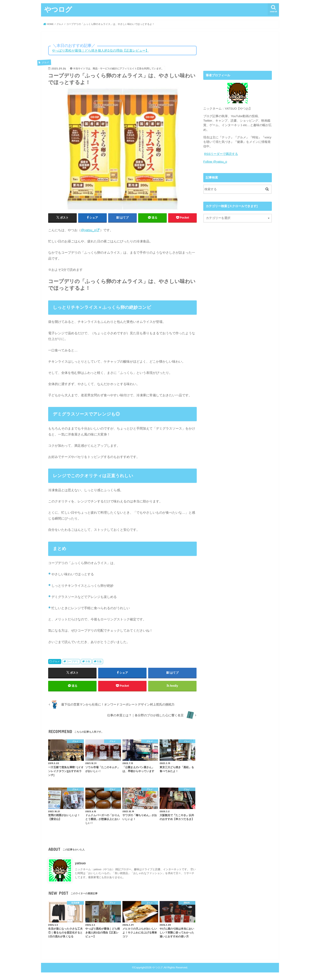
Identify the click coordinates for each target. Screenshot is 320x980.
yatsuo (80, 864)
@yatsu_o (88, 230)
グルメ (56, 661)
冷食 (88, 661)
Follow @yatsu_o (215, 161)
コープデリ (72, 661)
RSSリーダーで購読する (221, 154)
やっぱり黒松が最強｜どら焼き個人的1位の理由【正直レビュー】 (100, 50)
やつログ (58, 9)
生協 (99, 661)
